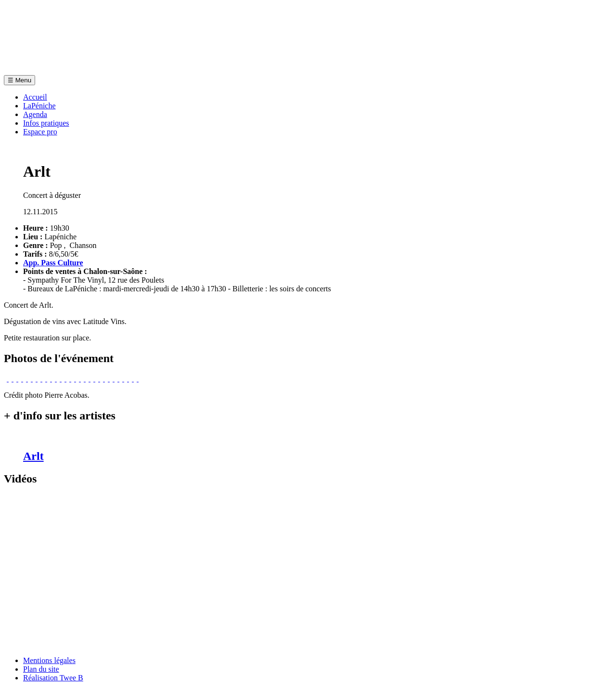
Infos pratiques (46, 123)
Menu (19, 80)
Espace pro (40, 132)
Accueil (35, 97)
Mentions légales (49, 660)
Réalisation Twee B (53, 678)
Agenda (35, 114)
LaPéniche (39, 106)
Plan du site (41, 669)
